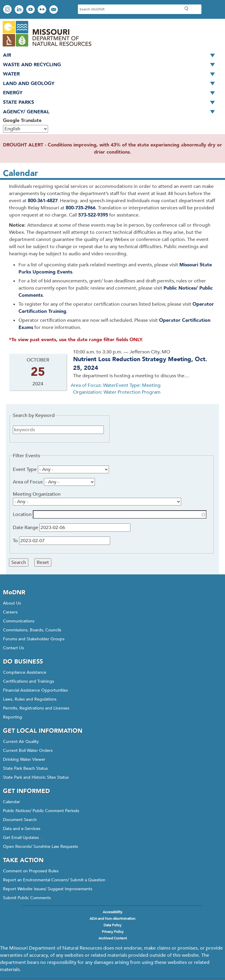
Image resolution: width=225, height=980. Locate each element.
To (15, 541)
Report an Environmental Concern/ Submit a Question (54, 880)
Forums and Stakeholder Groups (34, 639)
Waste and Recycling (111, 65)
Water (111, 74)
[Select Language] (26, 129)
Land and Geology (111, 84)
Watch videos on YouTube (31, 10)
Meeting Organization (37, 494)
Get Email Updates (24, 838)
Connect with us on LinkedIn (20, 10)
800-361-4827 (43, 201)
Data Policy (112, 925)
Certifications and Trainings (28, 681)
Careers (10, 612)
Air (111, 55)
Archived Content (113, 938)
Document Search (20, 820)
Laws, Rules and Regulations (30, 699)
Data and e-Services (22, 829)
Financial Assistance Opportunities (35, 690)
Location (22, 514)
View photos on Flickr (43, 10)
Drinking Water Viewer (24, 759)
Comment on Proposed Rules (31, 871)
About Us (12, 603)
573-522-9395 (93, 215)
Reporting (13, 717)
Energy (111, 93)
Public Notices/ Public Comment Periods (41, 811)
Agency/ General (111, 112)
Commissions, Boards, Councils (32, 630)
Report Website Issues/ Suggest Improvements (48, 889)
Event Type (25, 469)
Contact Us (13, 648)
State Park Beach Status (25, 768)
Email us (54, 10)
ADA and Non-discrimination (112, 919)
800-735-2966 (81, 208)
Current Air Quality (21, 742)
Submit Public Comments (27, 898)
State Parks (111, 103)
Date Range (26, 528)
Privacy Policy (113, 932)
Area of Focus (28, 482)
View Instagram (8, 10)
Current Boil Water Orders (28, 751)
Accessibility (112, 912)
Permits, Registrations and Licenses (36, 708)
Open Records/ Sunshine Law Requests (40, 847)
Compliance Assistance (25, 672)
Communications (19, 621)
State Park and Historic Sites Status (36, 777)
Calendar (11, 802)
